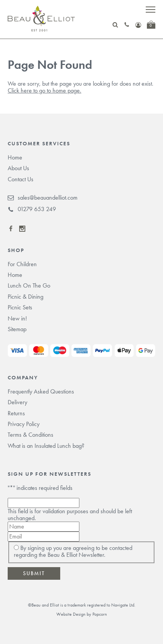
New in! (17, 318)
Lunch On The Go (29, 285)
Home (15, 157)
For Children (22, 264)
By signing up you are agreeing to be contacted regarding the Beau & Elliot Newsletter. (73, 551)
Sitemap (17, 329)
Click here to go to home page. (44, 90)
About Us (18, 168)
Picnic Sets (20, 307)
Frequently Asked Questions (41, 391)
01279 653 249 (32, 209)
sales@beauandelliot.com (43, 198)
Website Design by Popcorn (82, 614)
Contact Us (21, 179)
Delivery (17, 402)
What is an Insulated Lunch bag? (46, 446)
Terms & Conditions (30, 435)
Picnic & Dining (26, 297)
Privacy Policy (24, 424)
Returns (16, 413)
